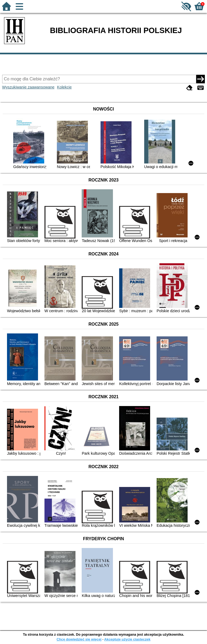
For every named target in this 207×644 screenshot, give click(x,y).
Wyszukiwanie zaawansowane (28, 87)
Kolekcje (64, 87)
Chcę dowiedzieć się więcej (79, 639)
